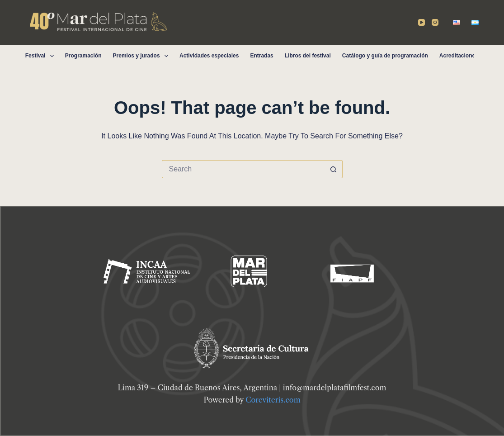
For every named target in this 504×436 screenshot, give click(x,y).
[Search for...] (243, 169)
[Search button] (334, 169)
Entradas (261, 56)
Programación (83, 56)
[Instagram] (435, 22)
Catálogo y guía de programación (385, 56)
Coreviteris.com (273, 400)
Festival (41, 56)
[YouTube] (422, 22)
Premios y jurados (142, 56)
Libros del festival (308, 56)
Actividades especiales (209, 56)
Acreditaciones (459, 56)
